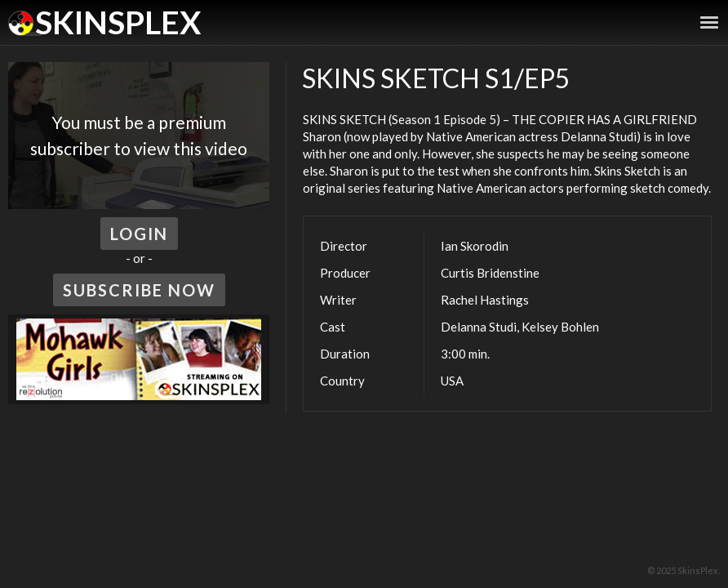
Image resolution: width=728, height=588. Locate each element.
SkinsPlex (118, 22)
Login (139, 234)
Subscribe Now (139, 290)
